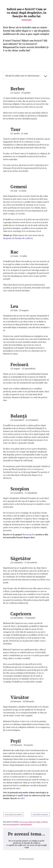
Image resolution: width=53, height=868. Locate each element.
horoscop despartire (11, 824)
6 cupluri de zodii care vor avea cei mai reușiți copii (27, 846)
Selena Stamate (28, 859)
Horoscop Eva (29, 534)
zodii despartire (26, 824)
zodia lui (44, 822)
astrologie (36, 822)
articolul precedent (13, 814)
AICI (22, 798)
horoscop (23, 822)
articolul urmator (40, 814)
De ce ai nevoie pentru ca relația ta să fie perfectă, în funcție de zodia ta (26, 842)
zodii (30, 822)
